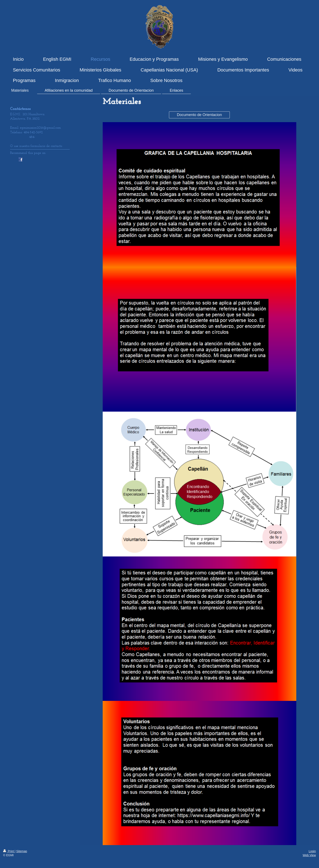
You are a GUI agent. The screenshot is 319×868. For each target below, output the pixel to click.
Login (312, 851)
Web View (309, 855)
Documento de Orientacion (199, 115)
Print (9, 851)
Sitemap (22, 851)
